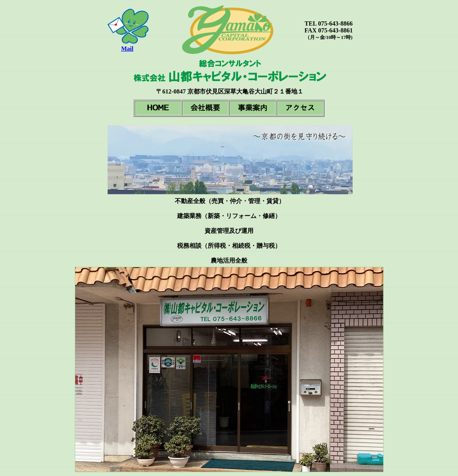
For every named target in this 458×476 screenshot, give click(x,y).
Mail (127, 49)
